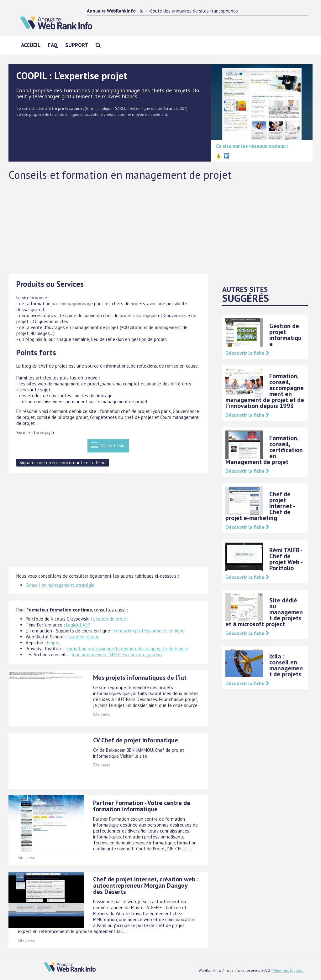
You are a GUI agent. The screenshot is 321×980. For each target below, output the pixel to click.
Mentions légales (288, 971)
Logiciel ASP (78, 625)
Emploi (54, 643)
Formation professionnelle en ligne (149, 631)
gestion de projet (111, 619)
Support (77, 45)
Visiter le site (113, 446)
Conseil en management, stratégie (60, 585)
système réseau (83, 637)
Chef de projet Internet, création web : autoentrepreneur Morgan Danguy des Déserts (146, 885)
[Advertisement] (160, 227)
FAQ (53, 45)
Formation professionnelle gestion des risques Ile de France (127, 649)
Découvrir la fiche (247, 353)
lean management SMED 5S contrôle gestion (117, 655)
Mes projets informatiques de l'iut (140, 678)
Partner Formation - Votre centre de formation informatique (142, 806)
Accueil (31, 45)
